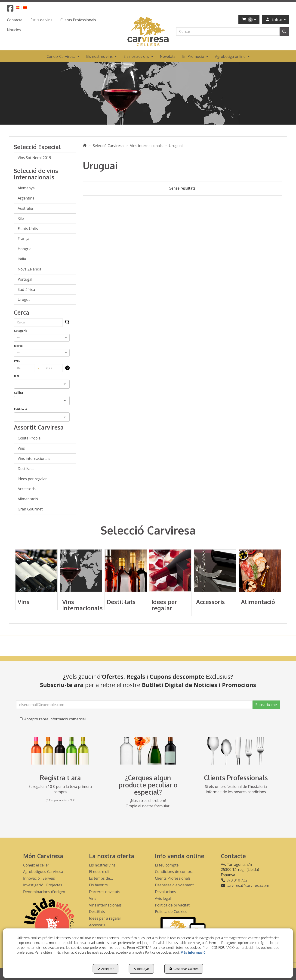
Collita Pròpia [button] (29, 438)
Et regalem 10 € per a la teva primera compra (60, 789)
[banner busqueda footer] (148, 751)
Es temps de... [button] (101, 878)
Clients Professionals (236, 778)
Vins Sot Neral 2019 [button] (34, 158)
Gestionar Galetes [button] (184, 969)
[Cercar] (284, 32)
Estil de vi (20, 409)
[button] (10, 10)
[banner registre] (60, 751)
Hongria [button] (24, 249)
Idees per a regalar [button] (105, 918)
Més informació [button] (193, 952)
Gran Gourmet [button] (30, 509)
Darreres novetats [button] (105, 892)
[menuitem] (20, 7)
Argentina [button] (26, 198)
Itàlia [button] (22, 259)
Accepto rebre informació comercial (53, 719)
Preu (17, 361)
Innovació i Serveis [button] (39, 878)
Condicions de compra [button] (174, 872)
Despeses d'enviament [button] (174, 885)
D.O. (17, 376)
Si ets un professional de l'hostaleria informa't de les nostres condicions (236, 789)
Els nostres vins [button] (102, 865)
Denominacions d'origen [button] (44, 892)
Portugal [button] (25, 279)
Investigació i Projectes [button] (43, 885)
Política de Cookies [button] (171, 912)
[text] (228, 31)
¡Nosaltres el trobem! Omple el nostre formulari (148, 803)
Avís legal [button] (163, 898)
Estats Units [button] (28, 229)
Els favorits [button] (98, 885)
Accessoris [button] (27, 489)
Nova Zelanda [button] (29, 269)
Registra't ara (60, 778)
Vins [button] (21, 448)
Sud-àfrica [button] (26, 289)
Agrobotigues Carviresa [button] (43, 872)
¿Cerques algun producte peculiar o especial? (148, 785)
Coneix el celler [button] (36, 865)
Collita (18, 393)
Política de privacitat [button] (172, 905)
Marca (18, 346)
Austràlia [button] (25, 208)
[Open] (65, 384)
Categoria (21, 331)
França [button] (23, 239)
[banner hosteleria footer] (236, 751)
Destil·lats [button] (25, 469)
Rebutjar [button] (141, 969)
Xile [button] (21, 218)
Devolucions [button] (165, 892)
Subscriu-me (266, 705)
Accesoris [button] (97, 925)
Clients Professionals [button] (173, 878)
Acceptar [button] (106, 969)
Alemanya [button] (26, 188)
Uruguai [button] (24, 299)
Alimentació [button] (28, 499)
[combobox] (42, 338)
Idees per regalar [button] (32, 479)
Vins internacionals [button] (34, 458)
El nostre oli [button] (99, 872)
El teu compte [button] (167, 865)
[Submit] (66, 368)
